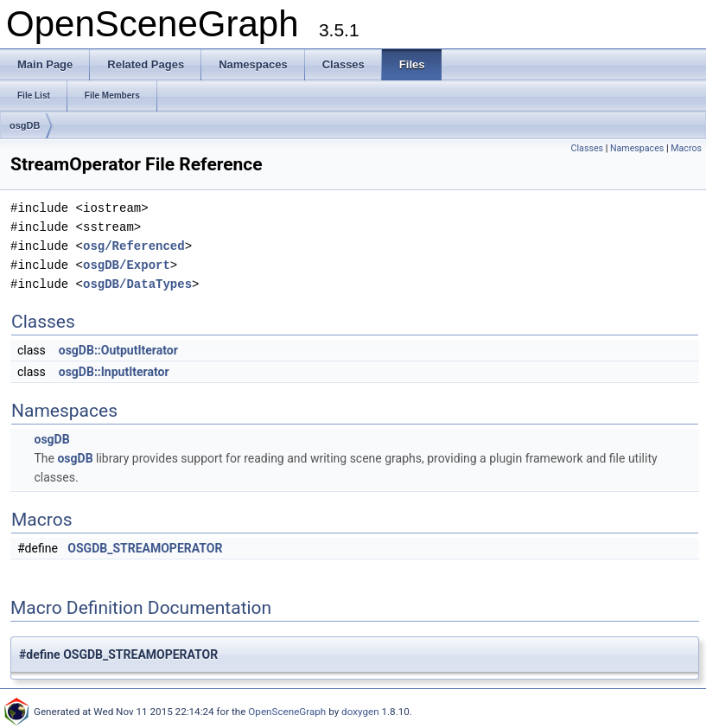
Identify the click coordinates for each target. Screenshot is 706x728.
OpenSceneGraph (287, 712)
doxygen (360, 712)
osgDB (25, 125)
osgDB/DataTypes (137, 284)
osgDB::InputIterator (114, 372)
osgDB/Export (127, 265)
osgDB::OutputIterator (118, 350)
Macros (686, 148)
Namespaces (637, 148)
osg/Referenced (134, 246)
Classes (587, 148)
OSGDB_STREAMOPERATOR (145, 548)
